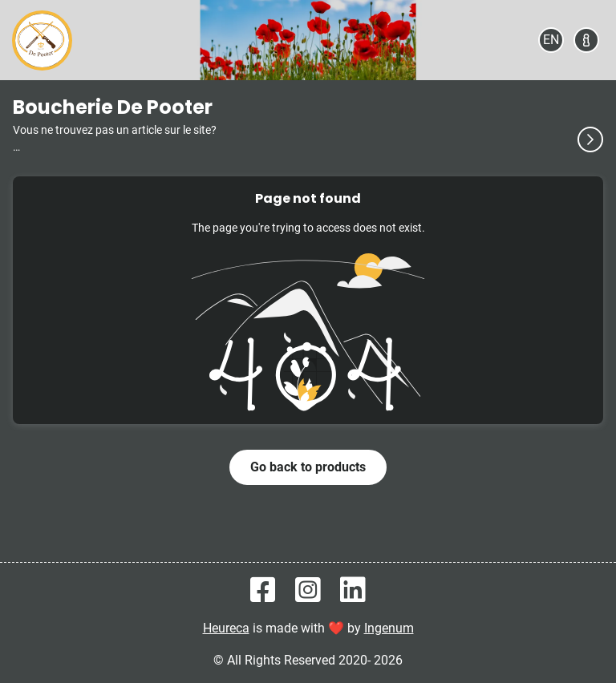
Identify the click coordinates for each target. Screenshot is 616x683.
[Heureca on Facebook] (263, 591)
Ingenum (389, 628)
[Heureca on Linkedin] (353, 591)
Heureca (226, 628)
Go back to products (308, 467)
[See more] (590, 139)
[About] (586, 40)
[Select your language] (551, 40)
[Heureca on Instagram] (308, 591)
